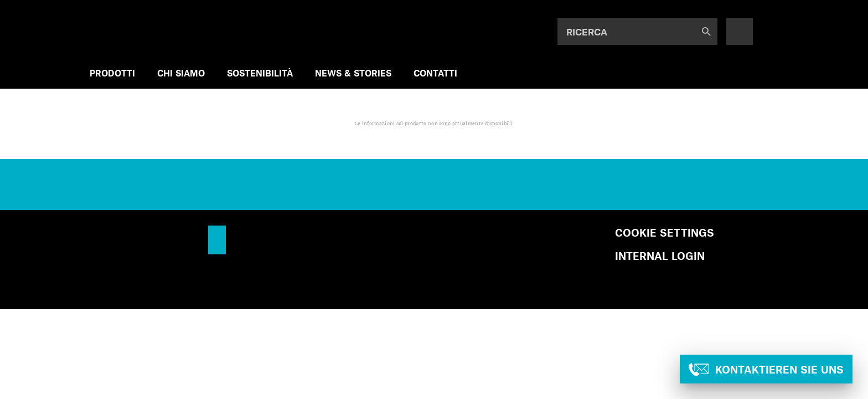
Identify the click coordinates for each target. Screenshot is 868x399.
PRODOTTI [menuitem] (112, 73)
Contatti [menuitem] (435, 73)
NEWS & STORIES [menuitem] (353, 73)
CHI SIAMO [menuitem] (181, 73)
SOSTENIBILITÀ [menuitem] (260, 73)
